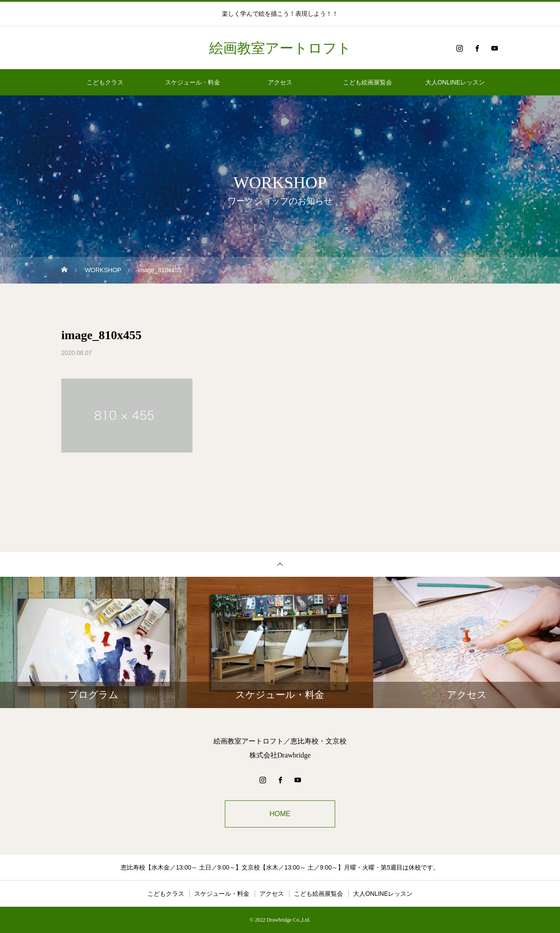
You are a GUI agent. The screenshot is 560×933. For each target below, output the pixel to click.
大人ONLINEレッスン (455, 82)
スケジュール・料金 (192, 82)
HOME (280, 814)
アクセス (280, 82)
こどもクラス (105, 82)
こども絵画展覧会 (367, 82)
